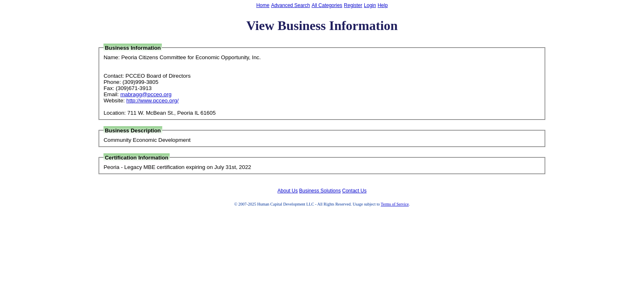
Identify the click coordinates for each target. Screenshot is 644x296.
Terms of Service (395, 204)
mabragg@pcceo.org (146, 94)
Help (383, 5)
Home (263, 5)
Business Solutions (320, 191)
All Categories (327, 5)
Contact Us (354, 191)
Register (353, 5)
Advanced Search (291, 5)
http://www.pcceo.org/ (153, 101)
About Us (288, 191)
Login (370, 5)
